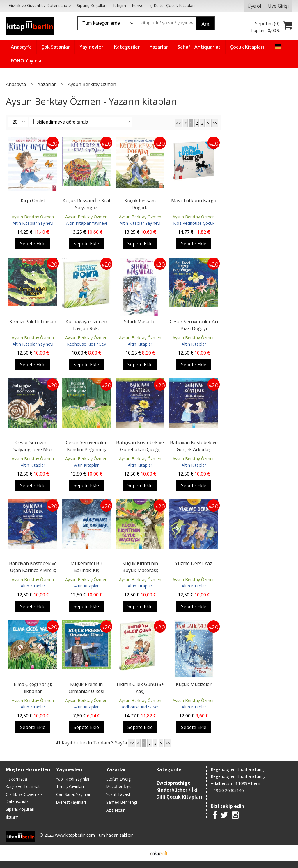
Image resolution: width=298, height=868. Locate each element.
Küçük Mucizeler (194, 684)
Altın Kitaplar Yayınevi (33, 223)
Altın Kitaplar (140, 344)
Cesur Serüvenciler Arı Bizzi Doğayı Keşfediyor (194, 328)
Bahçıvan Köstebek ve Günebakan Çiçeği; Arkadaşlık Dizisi (140, 449)
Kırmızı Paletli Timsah (33, 322)
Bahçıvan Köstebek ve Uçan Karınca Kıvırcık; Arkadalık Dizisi (33, 570)
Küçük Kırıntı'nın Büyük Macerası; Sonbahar (140, 570)
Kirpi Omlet (33, 201)
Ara (205, 24)
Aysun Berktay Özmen (33, 217)
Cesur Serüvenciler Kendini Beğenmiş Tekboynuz (86, 449)
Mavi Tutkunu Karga (194, 201)
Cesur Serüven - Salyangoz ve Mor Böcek (33, 449)
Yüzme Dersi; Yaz (194, 563)
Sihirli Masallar (140, 322)
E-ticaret (140, 853)
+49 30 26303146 (227, 790)
